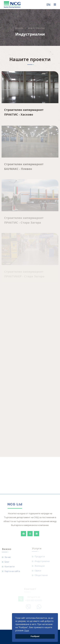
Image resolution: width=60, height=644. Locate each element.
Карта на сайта (12, 572)
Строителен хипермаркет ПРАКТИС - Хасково (24, 112)
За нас (8, 558)
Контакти (10, 568)
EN (49, 5)
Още (27, 630)
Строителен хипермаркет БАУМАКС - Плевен (24, 168)
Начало (19, 28)
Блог (7, 563)
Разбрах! (35, 636)
